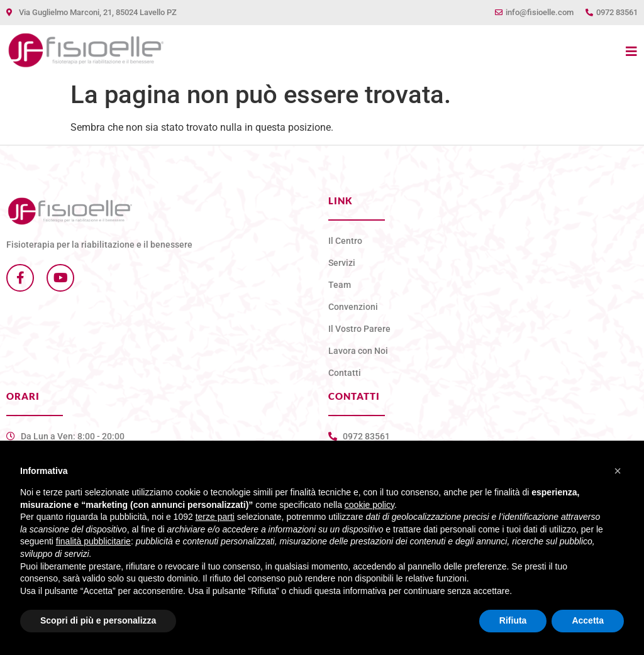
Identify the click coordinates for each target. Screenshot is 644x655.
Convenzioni (353, 307)
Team (340, 285)
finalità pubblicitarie (93, 541)
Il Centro (345, 241)
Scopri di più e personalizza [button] (98, 620)
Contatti (345, 373)
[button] (618, 471)
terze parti (215, 517)
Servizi (342, 263)
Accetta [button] (588, 620)
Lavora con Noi (358, 351)
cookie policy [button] (369, 505)
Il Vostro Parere (359, 329)
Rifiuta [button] (513, 620)
